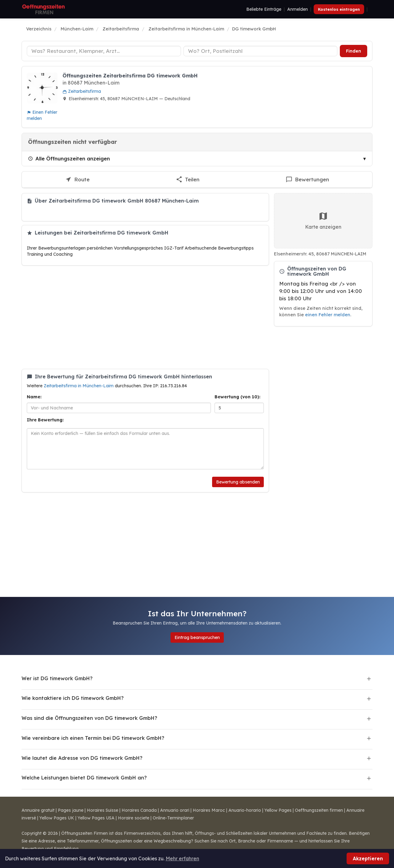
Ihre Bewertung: (45, 420)
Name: (34, 397)
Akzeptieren (368, 858)
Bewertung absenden (238, 482)
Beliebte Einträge (264, 9)
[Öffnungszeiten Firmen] (43, 9)
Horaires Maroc (209, 810)
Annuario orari (175, 810)
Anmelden (298, 9)
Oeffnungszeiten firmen (319, 810)
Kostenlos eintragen (339, 9)
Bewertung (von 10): (237, 397)
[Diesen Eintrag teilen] (188, 180)
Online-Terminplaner (173, 818)
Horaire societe (134, 818)
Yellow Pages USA (96, 818)
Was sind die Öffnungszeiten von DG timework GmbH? (89, 718)
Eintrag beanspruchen (197, 637)
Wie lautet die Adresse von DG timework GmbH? (82, 758)
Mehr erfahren (182, 858)
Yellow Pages (278, 810)
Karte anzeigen (323, 221)
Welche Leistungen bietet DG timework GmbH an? (84, 778)
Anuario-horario (245, 810)
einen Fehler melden (328, 315)
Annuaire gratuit (38, 810)
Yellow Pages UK (57, 818)
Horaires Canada (139, 810)
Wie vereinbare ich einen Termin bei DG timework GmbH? (93, 738)
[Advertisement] (145, 317)
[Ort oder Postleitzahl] (261, 51)
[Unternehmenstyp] (104, 51)
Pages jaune (71, 810)
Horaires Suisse (103, 810)
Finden (354, 51)
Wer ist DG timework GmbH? (57, 678)
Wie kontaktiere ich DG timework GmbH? (73, 698)
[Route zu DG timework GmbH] (77, 180)
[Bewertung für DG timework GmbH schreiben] (307, 180)
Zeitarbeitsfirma (82, 91)
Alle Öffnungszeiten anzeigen (69, 158)
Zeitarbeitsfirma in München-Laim (79, 386)
